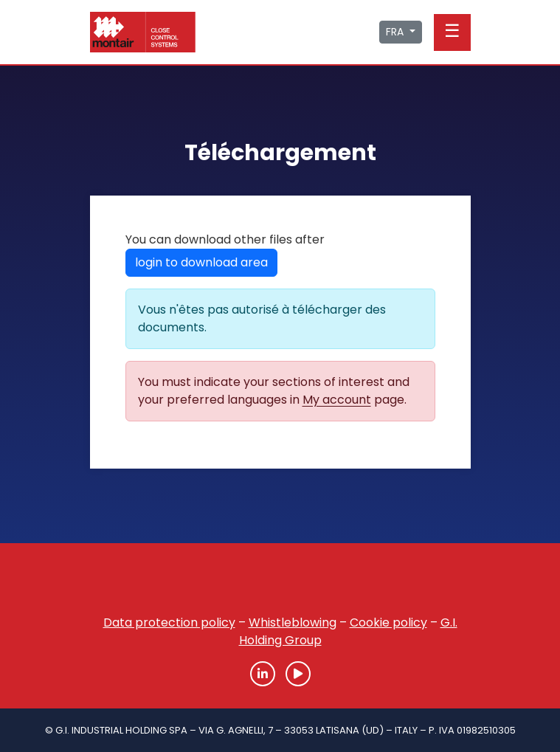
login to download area (201, 262)
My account (337, 400)
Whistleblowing (293, 622)
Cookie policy (388, 622)
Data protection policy (169, 622)
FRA (396, 32)
